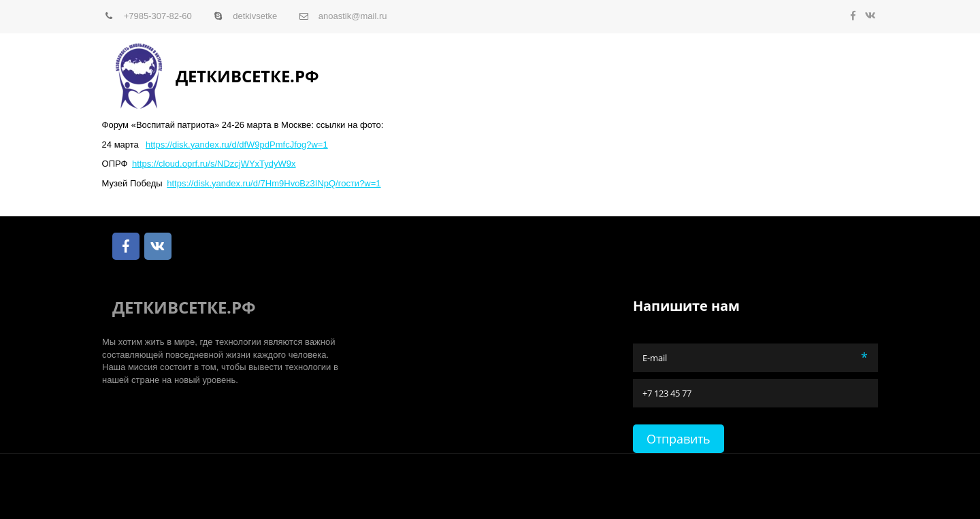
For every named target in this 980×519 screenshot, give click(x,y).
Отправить (679, 439)
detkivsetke (255, 16)
